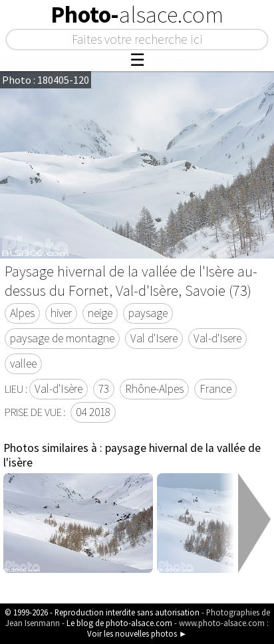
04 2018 (93, 412)
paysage (148, 313)
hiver (61, 313)
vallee (23, 364)
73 (104, 389)
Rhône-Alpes (154, 389)
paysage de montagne (62, 338)
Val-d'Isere (217, 338)
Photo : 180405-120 (46, 80)
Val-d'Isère (59, 389)
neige (100, 313)
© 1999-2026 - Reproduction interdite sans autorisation (102, 612)
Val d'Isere (154, 338)
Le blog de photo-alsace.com (119, 623)
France (215, 389)
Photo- (137, 15)
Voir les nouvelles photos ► (137, 633)
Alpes (22, 313)
